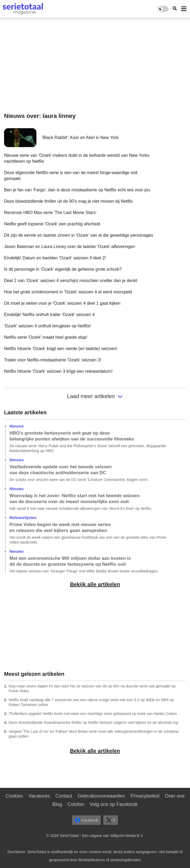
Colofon (76, 804)
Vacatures (39, 796)
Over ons (174, 796)
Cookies (14, 796)
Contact (64, 796)
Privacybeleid (145, 796)
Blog (57, 804)
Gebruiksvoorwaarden (101, 796)
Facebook (86, 820)
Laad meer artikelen (95, 396)
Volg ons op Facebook (114, 804)
